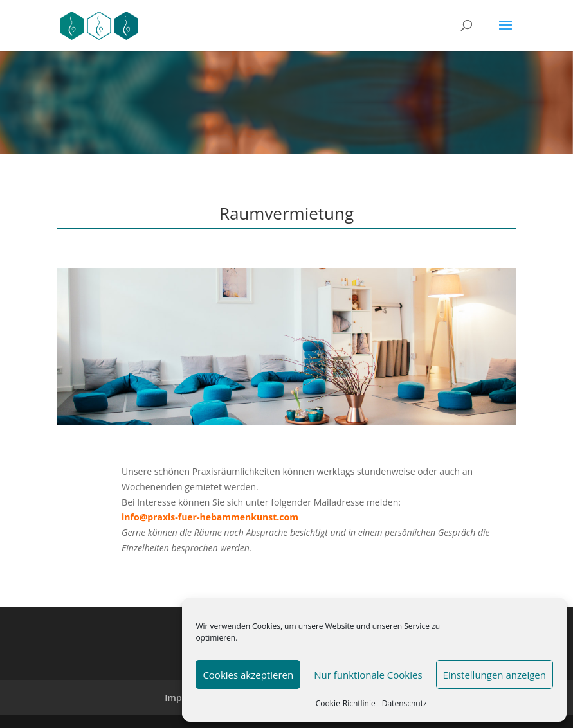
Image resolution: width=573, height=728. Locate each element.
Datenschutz (405, 703)
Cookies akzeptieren (248, 675)
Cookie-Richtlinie (346, 703)
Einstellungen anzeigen (495, 675)
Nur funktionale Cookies (368, 675)
